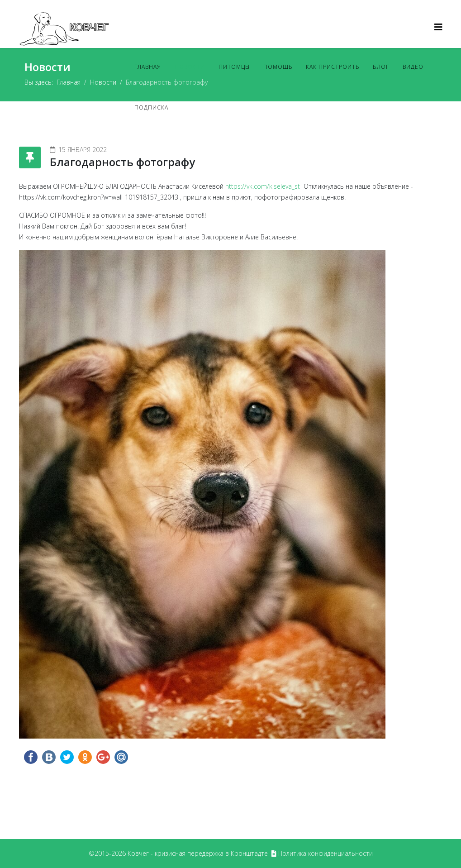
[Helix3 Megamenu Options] (438, 27)
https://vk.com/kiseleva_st (264, 186)
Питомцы (234, 67)
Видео (413, 67)
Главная (148, 67)
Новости (190, 67)
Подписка (151, 107)
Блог (381, 67)
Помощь (278, 67)
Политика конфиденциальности (326, 853)
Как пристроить (333, 67)
